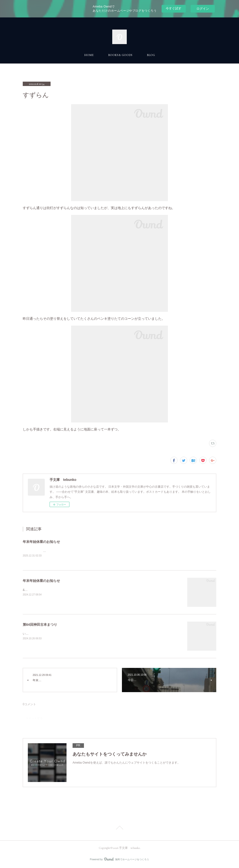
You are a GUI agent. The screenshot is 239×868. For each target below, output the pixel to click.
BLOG (151, 55)
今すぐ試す (174, 8)
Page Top (119, 829)
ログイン (203, 9)
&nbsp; (27, 590)
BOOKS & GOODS (120, 55)
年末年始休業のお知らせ (41, 542)
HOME (89, 55)
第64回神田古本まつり (40, 625)
